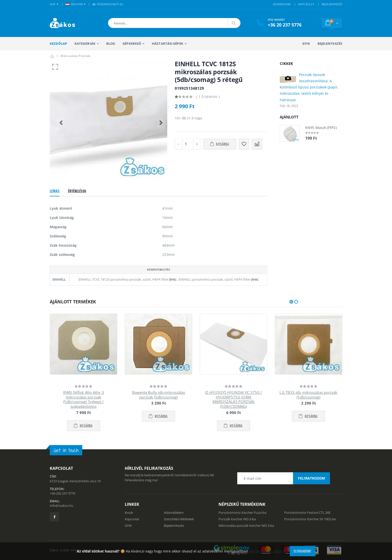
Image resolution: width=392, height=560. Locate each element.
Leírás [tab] (55, 191)
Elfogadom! (303, 551)
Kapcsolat (132, 519)
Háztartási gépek (167, 43)
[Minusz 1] (179, 144)
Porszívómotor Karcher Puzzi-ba (242, 513)
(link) (172, 279)
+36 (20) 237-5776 (62, 493)
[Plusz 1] (197, 144)
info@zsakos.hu (61, 506)
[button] (134, 23)
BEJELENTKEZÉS (332, 4)
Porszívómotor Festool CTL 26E (307, 513)
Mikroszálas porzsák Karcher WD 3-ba (246, 526)
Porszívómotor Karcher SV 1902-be (310, 519)
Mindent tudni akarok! (268, 551)
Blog (111, 43)
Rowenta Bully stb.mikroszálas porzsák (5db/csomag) (159, 395)
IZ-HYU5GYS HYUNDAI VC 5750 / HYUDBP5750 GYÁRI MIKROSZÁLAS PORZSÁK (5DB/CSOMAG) (233, 399)
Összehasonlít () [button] (108, 4)
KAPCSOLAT (306, 4)
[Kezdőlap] (52, 56)
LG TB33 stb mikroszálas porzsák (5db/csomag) (308, 395)
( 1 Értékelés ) (208, 97)
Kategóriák (85, 43)
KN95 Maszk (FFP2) (321, 128)
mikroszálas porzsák (75, 56)
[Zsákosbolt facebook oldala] (54, 517)
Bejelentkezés (330, 43)
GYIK (306, 43)
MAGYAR (74, 4)
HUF (53, 4)
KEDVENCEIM (282, 4)
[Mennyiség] (188, 144)
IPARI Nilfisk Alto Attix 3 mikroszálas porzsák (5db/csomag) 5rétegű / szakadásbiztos (83, 399)
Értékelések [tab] (77, 191)
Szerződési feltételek (179, 519)
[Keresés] (234, 23)
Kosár (129, 513)
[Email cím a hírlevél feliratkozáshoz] (283, 478)
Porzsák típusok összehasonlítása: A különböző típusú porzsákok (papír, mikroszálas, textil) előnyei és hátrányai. (309, 87)
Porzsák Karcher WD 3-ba (237, 519)
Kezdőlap (58, 43)
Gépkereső (132, 43)
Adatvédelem (174, 513)
